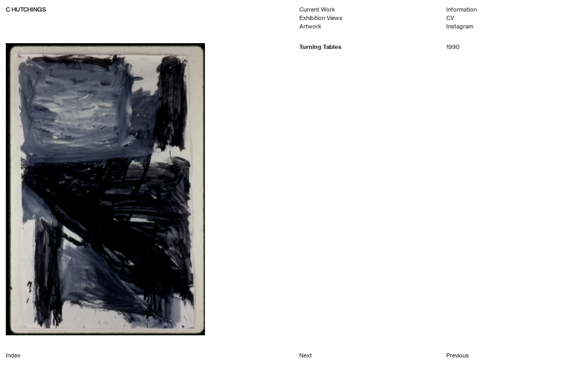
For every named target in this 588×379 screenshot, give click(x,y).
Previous (458, 355)
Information (462, 9)
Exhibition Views (321, 18)
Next (306, 355)
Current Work (317, 9)
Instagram (460, 26)
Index (13, 355)
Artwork (310, 26)
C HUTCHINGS (26, 9)
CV (450, 18)
